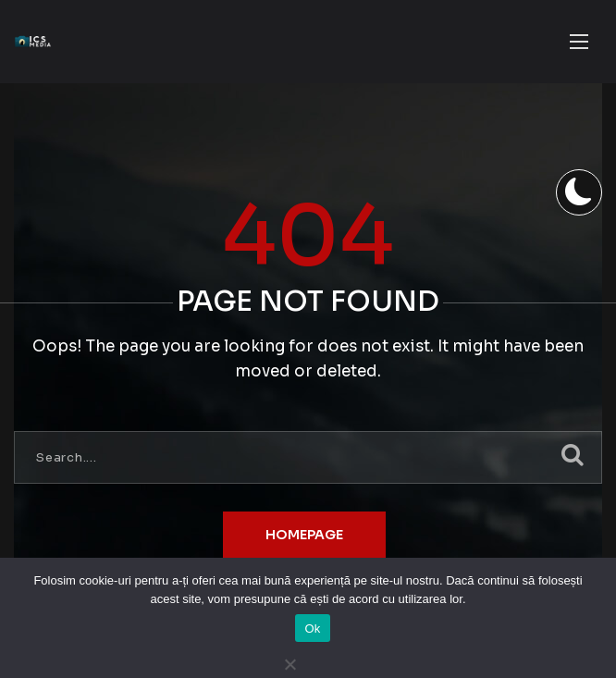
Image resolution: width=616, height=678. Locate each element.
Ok (312, 629)
